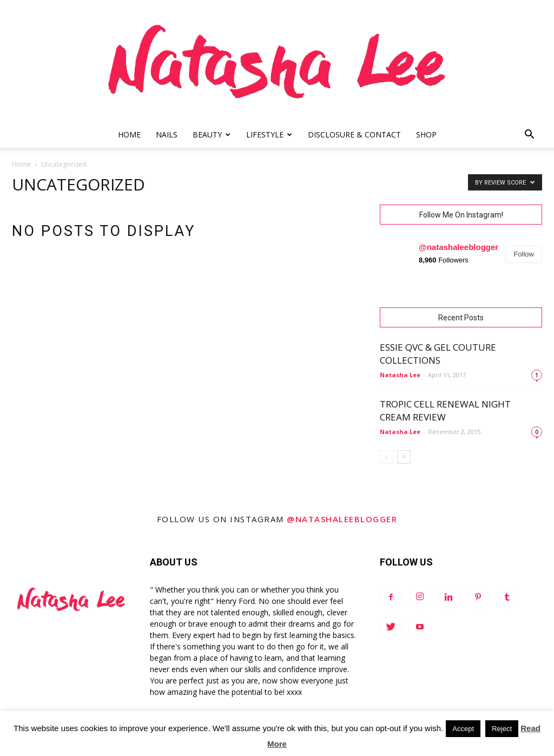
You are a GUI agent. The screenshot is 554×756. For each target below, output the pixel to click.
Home (129, 134)
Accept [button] (463, 729)
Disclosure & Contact (354, 134)
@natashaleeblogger (459, 247)
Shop (426, 134)
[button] (529, 136)
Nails (167, 134)
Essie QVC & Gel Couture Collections (438, 354)
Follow (524, 254)
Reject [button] (502, 729)
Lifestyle (269, 134)
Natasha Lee (400, 375)
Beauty (212, 134)
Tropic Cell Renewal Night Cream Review (445, 410)
